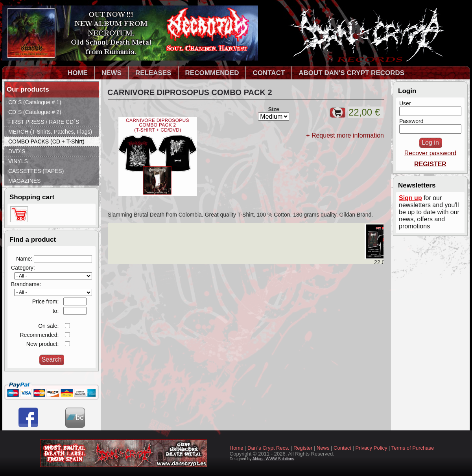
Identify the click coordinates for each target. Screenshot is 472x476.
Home (237, 448)
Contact (342, 448)
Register (303, 448)
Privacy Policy (372, 448)
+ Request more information (345, 135)
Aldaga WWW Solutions (273, 459)
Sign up (410, 198)
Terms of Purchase (413, 448)
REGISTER (430, 164)
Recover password (431, 153)
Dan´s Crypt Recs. (268, 448)
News (323, 448)
